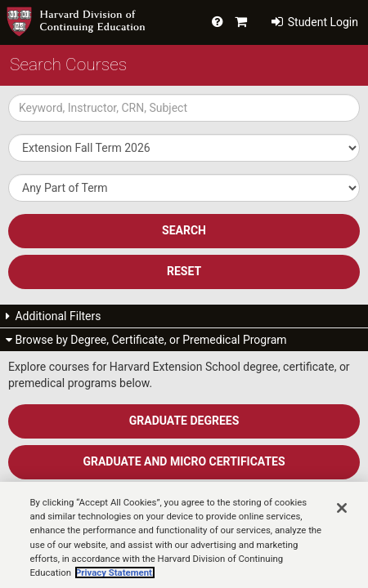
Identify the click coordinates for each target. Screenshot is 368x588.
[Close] (342, 522)
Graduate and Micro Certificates (184, 461)
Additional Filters (54, 316)
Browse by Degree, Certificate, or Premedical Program (146, 340)
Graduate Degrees (184, 421)
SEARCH (184, 230)
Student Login (315, 22)
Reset (184, 271)
